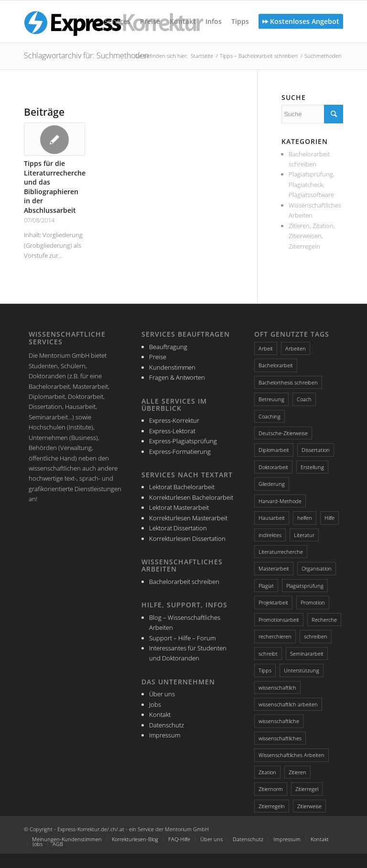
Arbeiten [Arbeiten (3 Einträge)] (296, 348)
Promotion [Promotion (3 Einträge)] (313, 602)
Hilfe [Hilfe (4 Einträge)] (329, 518)
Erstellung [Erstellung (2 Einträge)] (312, 467)
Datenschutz (167, 725)
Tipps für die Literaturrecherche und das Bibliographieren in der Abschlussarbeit (55, 187)
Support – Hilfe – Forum (182, 638)
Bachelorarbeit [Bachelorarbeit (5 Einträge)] (276, 365)
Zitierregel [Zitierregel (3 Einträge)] (307, 789)
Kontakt (160, 714)
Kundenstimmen (172, 367)
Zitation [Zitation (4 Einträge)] (267, 772)
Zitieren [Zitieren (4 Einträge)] (297, 772)
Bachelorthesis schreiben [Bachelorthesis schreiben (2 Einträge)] (288, 382)
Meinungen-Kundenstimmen (67, 839)
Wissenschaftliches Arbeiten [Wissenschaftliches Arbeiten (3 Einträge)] (291, 755)
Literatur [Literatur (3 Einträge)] (304, 535)
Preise (158, 357)
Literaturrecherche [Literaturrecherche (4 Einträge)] (281, 552)
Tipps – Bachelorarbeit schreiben (259, 56)
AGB (58, 844)
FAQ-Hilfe (179, 839)
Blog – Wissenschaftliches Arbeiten (185, 622)
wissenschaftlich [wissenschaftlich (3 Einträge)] (277, 687)
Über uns (162, 694)
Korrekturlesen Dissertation (187, 538)
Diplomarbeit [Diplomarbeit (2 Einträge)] (274, 450)
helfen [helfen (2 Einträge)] (305, 518)
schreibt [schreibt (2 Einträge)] (268, 654)
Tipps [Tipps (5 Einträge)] (265, 670)
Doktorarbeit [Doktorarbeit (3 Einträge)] (273, 467)
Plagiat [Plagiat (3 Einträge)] (266, 586)
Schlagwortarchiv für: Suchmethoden (86, 55)
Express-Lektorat (172, 431)
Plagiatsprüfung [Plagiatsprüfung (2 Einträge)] (305, 586)
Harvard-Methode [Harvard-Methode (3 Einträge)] (280, 501)
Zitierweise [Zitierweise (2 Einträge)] (309, 806)
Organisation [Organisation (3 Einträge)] (317, 568)
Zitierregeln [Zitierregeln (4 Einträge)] (272, 806)
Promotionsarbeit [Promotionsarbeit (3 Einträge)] (279, 620)
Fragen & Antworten (177, 377)
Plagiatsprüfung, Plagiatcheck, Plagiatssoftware (312, 184)
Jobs (155, 704)
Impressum (165, 735)
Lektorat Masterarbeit (179, 507)
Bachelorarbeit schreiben (184, 582)
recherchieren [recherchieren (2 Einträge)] (275, 636)
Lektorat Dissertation (178, 528)
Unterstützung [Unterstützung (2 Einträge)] (302, 670)
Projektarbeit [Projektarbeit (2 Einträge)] (273, 602)
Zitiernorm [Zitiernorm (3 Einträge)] (271, 789)
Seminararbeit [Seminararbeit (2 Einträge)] (307, 654)
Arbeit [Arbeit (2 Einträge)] (266, 348)
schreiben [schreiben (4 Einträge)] (316, 636)
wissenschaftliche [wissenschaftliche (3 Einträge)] (279, 721)
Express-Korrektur (174, 420)
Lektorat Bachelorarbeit (182, 487)
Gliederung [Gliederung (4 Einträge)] (272, 484)
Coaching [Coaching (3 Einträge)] (270, 416)
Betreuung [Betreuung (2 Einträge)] (271, 399)
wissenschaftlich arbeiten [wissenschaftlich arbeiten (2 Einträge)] (288, 704)
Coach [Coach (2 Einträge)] (304, 399)
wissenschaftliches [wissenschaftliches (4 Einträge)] (280, 738)
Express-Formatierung (180, 451)
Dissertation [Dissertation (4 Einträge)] (316, 450)
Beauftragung (168, 347)
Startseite (202, 56)
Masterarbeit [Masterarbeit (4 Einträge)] (274, 568)
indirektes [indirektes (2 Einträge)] (270, 535)
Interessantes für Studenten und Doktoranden (188, 653)
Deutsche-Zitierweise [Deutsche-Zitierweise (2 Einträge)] (283, 433)
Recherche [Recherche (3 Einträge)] (324, 620)
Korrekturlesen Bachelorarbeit (191, 497)
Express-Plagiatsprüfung (183, 441)
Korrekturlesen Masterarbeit (188, 518)
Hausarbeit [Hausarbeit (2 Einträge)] (272, 518)
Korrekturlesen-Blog (135, 839)
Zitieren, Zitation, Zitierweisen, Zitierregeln (312, 236)
